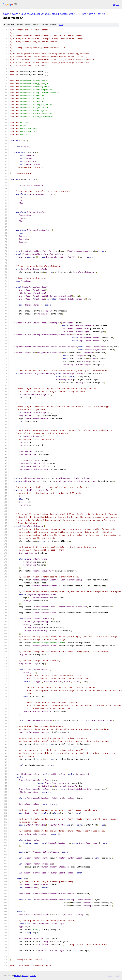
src (84, 14)
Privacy (25, 976)
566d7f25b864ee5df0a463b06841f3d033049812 (49, 14)
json (117, 975)
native (101, 14)
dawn (6, 14)
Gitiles (17, 976)
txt (110, 975)
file (61, 25)
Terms (33, 976)
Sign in (116, 4)
